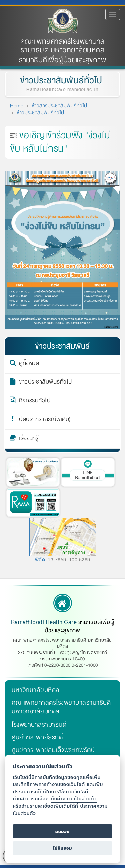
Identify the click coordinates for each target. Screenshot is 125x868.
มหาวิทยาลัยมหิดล (36, 690)
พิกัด (40, 560)
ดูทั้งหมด (29, 364)
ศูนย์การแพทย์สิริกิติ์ (37, 737)
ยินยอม (62, 831)
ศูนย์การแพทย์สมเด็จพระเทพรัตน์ (53, 750)
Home (17, 106)
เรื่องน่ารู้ (29, 439)
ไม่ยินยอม (62, 848)
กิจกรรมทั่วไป (35, 402)
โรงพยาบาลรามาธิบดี (39, 725)
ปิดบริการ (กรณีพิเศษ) (45, 420)
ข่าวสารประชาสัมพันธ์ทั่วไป (59, 106)
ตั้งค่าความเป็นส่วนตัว (74, 799)
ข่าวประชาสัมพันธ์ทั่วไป (60, 80)
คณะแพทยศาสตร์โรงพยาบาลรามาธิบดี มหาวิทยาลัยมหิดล (62, 46)
